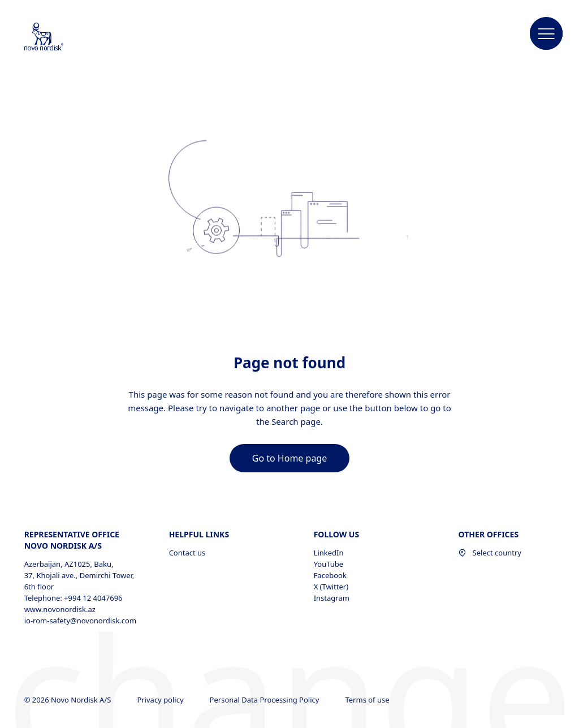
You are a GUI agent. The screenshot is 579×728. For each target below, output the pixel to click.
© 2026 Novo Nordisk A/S (69, 700)
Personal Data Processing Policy (265, 700)
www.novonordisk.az (60, 609)
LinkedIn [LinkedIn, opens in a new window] (329, 553)
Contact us (187, 553)
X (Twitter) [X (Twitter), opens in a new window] (331, 587)
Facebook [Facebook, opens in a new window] (330, 575)
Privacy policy (161, 700)
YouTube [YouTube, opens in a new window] (329, 564)
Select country (490, 553)
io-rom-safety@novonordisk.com (80, 621)
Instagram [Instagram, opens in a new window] (332, 598)
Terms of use (368, 700)
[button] (546, 34)
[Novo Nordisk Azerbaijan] (59, 37)
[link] (289, 458)
